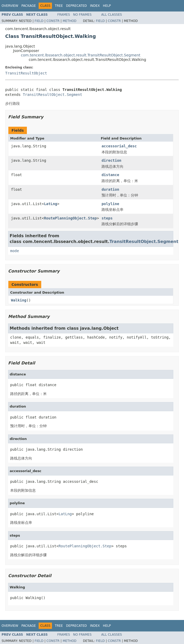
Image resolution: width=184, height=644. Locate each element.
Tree (59, 6)
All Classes (112, 15)
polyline (110, 204)
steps (107, 218)
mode (15, 251)
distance (110, 175)
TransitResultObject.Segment (52, 95)
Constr (53, 21)
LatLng (51, 204)
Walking (19, 300)
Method (70, 21)
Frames (64, 15)
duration (110, 189)
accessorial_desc (119, 146)
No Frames (82, 15)
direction (111, 160)
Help (107, 6)
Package (29, 6)
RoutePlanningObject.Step (70, 218)
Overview (10, 6)
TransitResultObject (26, 73)
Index (95, 6)
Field (39, 21)
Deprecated (76, 6)
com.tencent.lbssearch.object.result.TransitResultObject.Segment (81, 55)
